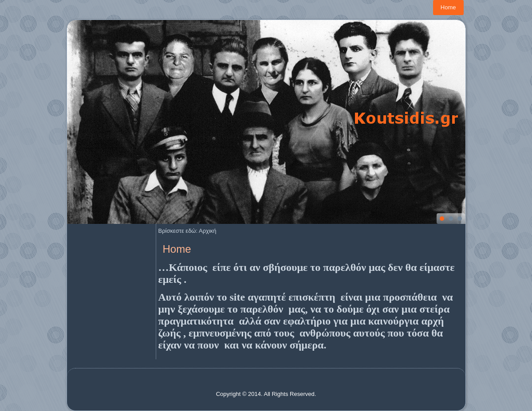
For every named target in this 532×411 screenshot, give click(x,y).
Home (448, 7)
